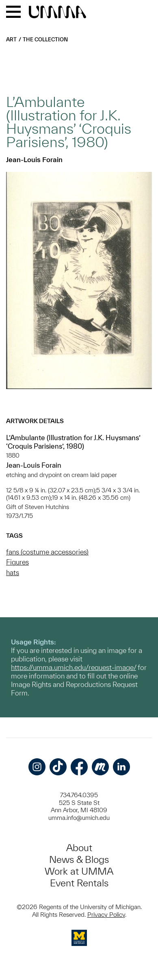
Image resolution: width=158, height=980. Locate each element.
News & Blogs (79, 859)
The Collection (45, 40)
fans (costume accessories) (47, 552)
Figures (17, 562)
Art (11, 40)
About (79, 848)
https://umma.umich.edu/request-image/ (74, 667)
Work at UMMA (79, 871)
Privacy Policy (106, 915)
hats (13, 572)
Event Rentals (79, 883)
